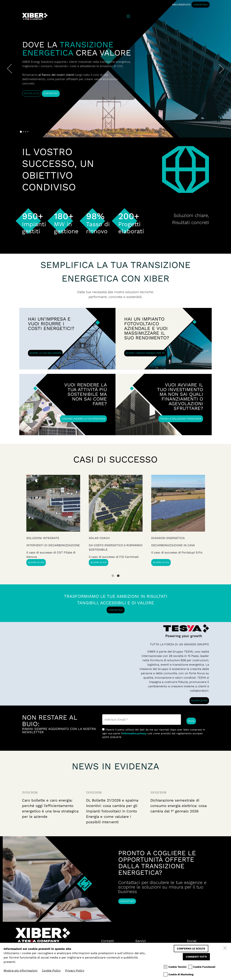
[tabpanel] (178, 520)
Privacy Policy (75, 971)
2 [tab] (118, 573)
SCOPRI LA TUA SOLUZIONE (45, 353)
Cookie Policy (51, 971)
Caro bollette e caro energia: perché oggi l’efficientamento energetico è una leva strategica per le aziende (50, 808)
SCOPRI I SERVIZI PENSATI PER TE (145, 353)
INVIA (191, 721)
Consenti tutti (196, 957)
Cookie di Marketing (181, 974)
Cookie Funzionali (204, 967)
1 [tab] (113, 573)
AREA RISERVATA (181, 5)
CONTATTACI (201, 5)
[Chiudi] (226, 949)
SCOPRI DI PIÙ (32, 93)
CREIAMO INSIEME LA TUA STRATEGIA (83, 419)
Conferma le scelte (191, 949)
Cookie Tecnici (177, 967)
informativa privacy (134, 733)
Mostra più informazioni (20, 971)
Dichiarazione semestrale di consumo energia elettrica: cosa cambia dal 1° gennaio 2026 (178, 806)
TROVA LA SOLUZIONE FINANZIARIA (181, 419)
